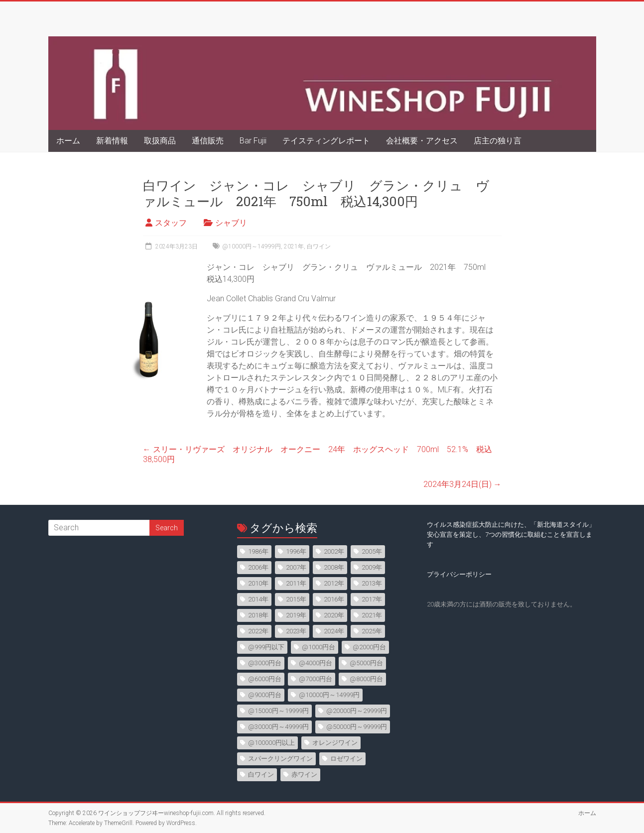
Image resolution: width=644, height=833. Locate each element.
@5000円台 (366, 663)
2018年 (258, 615)
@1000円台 (319, 647)
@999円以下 (266, 647)
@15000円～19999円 (278, 711)
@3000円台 (265, 663)
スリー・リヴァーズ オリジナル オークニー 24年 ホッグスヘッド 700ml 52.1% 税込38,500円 (318, 454)
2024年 (334, 631)
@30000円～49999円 (278, 727)
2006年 (258, 567)
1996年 (296, 551)
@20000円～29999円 (357, 711)
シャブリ (231, 223)
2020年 (334, 615)
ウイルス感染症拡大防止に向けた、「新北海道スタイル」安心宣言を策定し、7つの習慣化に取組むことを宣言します (511, 535)
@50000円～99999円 (357, 727)
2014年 (258, 599)
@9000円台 (265, 695)
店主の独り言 (498, 141)
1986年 (258, 551)
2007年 (296, 567)
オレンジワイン (335, 743)
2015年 (296, 599)
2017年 (372, 599)
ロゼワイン (346, 759)
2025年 (372, 631)
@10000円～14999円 (252, 246)
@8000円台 (366, 679)
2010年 (258, 583)
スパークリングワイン (280, 759)
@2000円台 (369, 647)
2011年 (296, 583)
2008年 (334, 567)
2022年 (258, 631)
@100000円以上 (271, 743)
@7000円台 (316, 679)
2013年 (372, 583)
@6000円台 (265, 679)
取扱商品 (160, 141)
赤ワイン (304, 774)
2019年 (296, 615)
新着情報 (112, 141)
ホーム (68, 141)
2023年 (296, 631)
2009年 (372, 567)
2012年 (334, 583)
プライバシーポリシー (459, 574)
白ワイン (319, 246)
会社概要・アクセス (422, 141)
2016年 (334, 599)
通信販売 (208, 141)
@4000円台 (316, 663)
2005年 (372, 551)
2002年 (334, 551)
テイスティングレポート (326, 141)
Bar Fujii (253, 141)
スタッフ (171, 223)
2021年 (294, 246)
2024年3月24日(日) (462, 484)
